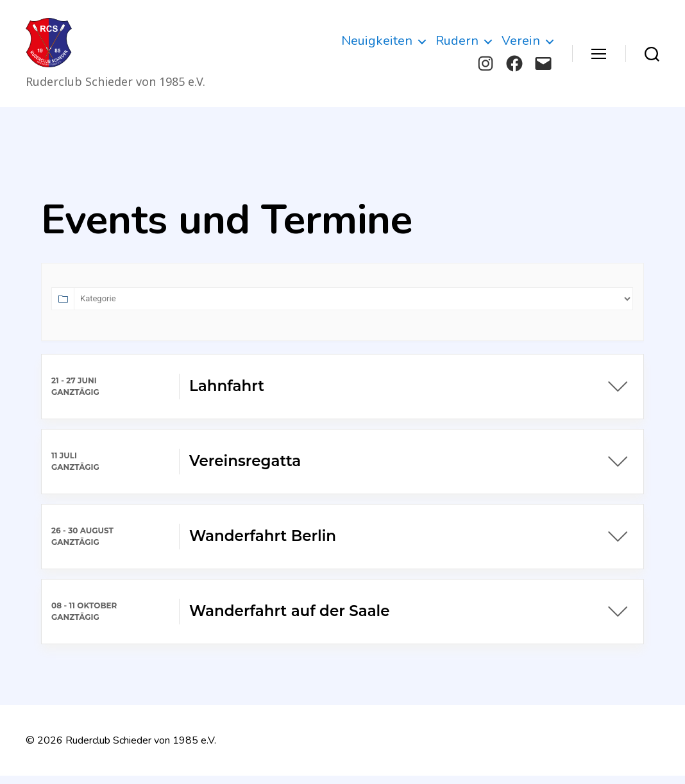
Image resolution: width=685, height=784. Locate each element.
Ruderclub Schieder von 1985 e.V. (141, 749)
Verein (521, 46)
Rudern (457, 46)
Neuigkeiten (377, 46)
